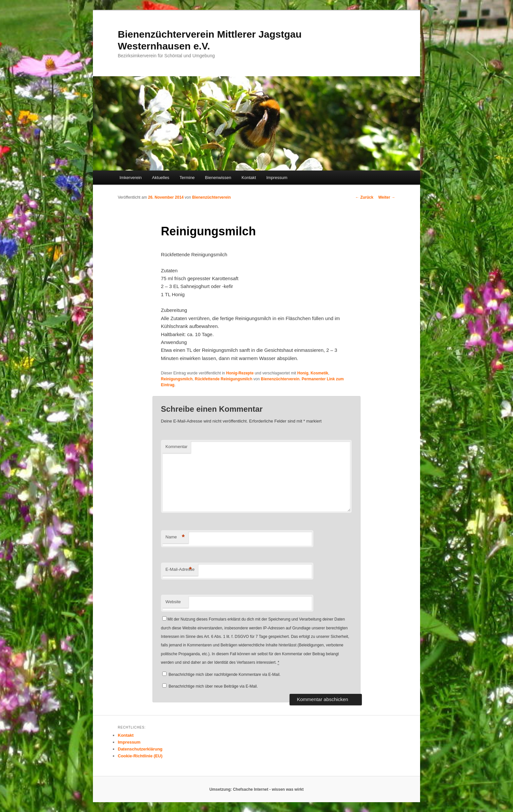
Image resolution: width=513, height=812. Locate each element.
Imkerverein (131, 178)
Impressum (277, 178)
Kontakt (249, 178)
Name (175, 537)
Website (173, 602)
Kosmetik (319, 373)
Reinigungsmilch (177, 379)
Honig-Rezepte (240, 373)
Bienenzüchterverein (211, 197)
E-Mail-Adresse (180, 570)
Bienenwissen (218, 178)
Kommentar (177, 447)
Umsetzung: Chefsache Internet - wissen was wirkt (256, 789)
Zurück (364, 197)
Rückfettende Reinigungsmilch (223, 379)
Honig (303, 373)
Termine (187, 178)
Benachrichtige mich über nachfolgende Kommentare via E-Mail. (224, 675)
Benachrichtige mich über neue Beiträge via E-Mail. (213, 686)
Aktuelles (161, 178)
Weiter (387, 197)
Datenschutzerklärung (140, 749)
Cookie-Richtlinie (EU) (140, 756)
